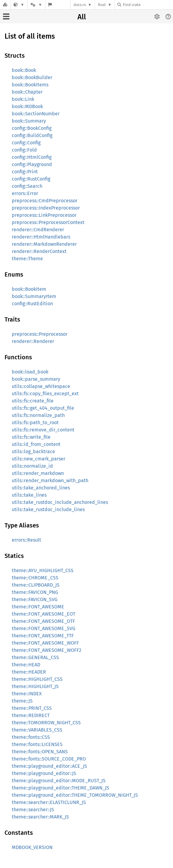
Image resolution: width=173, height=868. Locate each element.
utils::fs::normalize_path (38, 415)
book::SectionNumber (36, 114)
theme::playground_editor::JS (44, 773)
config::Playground (32, 164)
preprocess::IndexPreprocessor (46, 208)
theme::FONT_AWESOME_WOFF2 (47, 650)
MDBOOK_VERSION (32, 847)
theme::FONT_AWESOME (38, 607)
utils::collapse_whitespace (41, 386)
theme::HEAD (26, 665)
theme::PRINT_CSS (32, 708)
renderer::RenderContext (39, 251)
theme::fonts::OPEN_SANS (40, 752)
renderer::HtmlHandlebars (41, 237)
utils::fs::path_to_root (35, 423)
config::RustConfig (31, 179)
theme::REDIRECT (31, 715)
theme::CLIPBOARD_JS (36, 585)
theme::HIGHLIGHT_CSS (37, 679)
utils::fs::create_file (33, 401)
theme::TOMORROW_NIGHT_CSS (46, 723)
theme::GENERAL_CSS (35, 657)
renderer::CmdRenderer (38, 230)
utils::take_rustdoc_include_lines (48, 509)
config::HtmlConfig (32, 157)
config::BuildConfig (32, 135)
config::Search (27, 186)
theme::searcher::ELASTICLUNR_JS (49, 802)
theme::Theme (27, 259)
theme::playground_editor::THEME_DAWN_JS (60, 788)
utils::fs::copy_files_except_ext (45, 394)
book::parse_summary (36, 379)
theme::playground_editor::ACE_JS (49, 766)
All (82, 17)
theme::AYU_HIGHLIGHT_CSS (43, 570)
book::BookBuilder (32, 77)
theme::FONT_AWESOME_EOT (44, 614)
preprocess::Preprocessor (40, 334)
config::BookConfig (32, 128)
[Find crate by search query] (148, 5)
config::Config (26, 143)
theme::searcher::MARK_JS (40, 817)
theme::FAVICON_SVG (35, 599)
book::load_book (30, 372)
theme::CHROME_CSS (35, 578)
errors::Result (26, 540)
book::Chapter (27, 92)
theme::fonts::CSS (31, 737)
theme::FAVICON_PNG (35, 592)
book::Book (24, 70)
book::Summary (29, 121)
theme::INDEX (27, 694)
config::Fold (24, 150)
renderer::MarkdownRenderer (44, 244)
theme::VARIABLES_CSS (37, 730)
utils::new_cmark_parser (39, 459)
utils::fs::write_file (31, 437)
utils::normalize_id (32, 466)
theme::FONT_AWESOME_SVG (44, 628)
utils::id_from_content (36, 444)
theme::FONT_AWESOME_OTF (43, 621)
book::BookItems (30, 85)
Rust (102, 5)
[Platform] (36, 5)
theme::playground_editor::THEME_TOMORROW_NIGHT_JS (75, 795)
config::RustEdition (32, 304)
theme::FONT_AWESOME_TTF (43, 636)
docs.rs (80, 5)
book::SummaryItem (34, 296)
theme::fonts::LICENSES (37, 744)
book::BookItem (29, 289)
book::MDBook (27, 106)
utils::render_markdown (38, 473)
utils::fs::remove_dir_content (43, 430)
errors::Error (25, 193)
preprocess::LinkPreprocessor (44, 215)
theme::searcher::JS (33, 810)
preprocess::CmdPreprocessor (45, 201)
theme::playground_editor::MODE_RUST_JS (59, 781)
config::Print (25, 172)
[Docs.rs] (5, 5)
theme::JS (22, 701)
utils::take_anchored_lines (41, 488)
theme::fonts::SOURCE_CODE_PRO (49, 759)
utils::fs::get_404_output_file (43, 408)
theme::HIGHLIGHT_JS (35, 686)
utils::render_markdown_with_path (50, 480)
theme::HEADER (29, 672)
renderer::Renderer (33, 341)
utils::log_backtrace (33, 452)
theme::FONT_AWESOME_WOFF (45, 643)
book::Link (23, 99)
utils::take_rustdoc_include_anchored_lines (60, 502)
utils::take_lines (29, 495)
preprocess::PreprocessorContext (48, 222)
